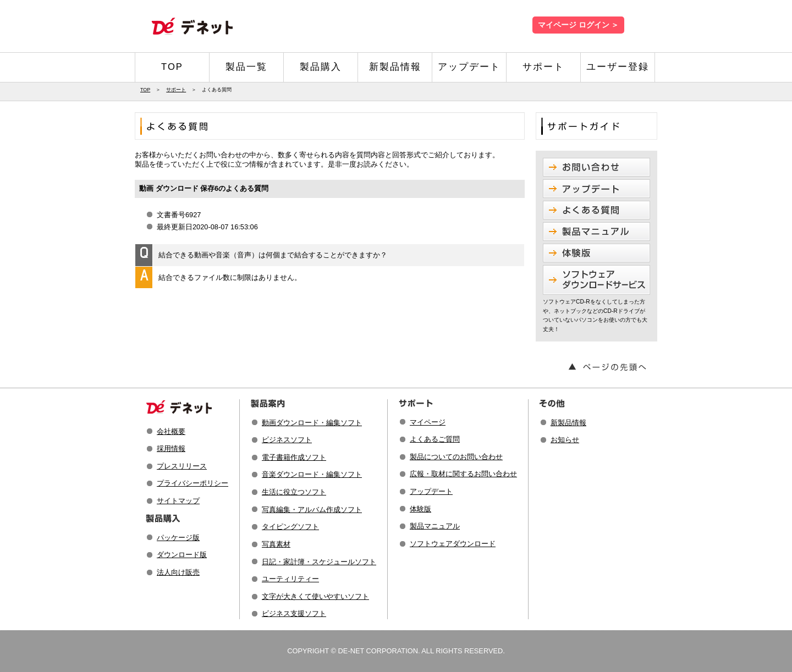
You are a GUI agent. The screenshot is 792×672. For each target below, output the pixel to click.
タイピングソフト (290, 527)
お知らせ (565, 440)
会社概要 (171, 431)
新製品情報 (395, 67)
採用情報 (171, 448)
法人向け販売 (178, 572)
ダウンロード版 (182, 555)
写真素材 (276, 544)
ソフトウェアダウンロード (453, 544)
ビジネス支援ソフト (294, 613)
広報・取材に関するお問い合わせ (463, 474)
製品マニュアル (435, 526)
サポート (543, 67)
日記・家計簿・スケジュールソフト (319, 562)
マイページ (428, 422)
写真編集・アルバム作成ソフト (312, 509)
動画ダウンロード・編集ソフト (312, 423)
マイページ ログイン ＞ (578, 25)
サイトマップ (178, 501)
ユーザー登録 (618, 67)
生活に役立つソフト (294, 492)
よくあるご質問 (435, 439)
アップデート (469, 67)
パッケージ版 (178, 538)
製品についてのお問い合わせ (456, 457)
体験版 (420, 509)
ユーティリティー (290, 579)
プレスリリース (182, 466)
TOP (172, 67)
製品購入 (321, 67)
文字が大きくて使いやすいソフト (315, 596)
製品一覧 (246, 67)
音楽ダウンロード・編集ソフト (312, 474)
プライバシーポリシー (193, 483)
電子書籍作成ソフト (294, 457)
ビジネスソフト (287, 440)
